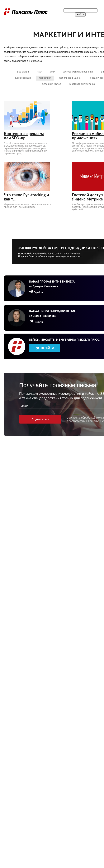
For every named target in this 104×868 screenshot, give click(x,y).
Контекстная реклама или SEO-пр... (24, 136)
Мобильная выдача (70, 78)
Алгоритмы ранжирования (78, 72)
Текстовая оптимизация (82, 84)
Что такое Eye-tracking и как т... (26, 197)
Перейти (45, 348)
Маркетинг (45, 78)
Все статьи (23, 72)
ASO (39, 72)
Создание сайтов (52, 84)
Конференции (23, 78)
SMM (52, 72)
